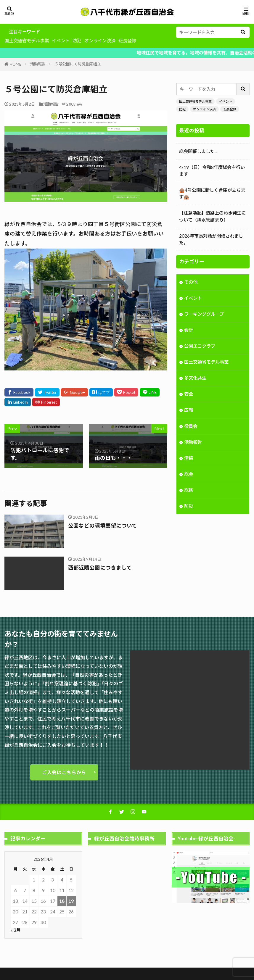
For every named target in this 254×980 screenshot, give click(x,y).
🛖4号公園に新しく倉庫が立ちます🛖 (212, 193)
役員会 (191, 434)
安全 (189, 402)
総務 (189, 498)
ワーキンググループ (204, 322)
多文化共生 (195, 386)
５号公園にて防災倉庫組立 (78, 64)
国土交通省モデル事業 (27, 41)
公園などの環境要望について (103, 526)
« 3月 (16, 930)
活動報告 (38, 64)
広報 (189, 418)
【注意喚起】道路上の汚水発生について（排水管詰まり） (212, 216)
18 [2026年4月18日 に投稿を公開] (62, 901)
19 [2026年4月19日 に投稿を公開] (71, 901)
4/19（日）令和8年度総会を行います (212, 171)
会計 (189, 338)
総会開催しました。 (199, 151)
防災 (189, 514)
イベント (61, 41)
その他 (191, 290)
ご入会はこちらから (64, 772)
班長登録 (127, 41)
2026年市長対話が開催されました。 (211, 239)
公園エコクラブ (200, 354)
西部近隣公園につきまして (100, 568)
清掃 (189, 466)
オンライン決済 (100, 41)
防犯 (77, 41)
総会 (189, 482)
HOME (16, 64)
